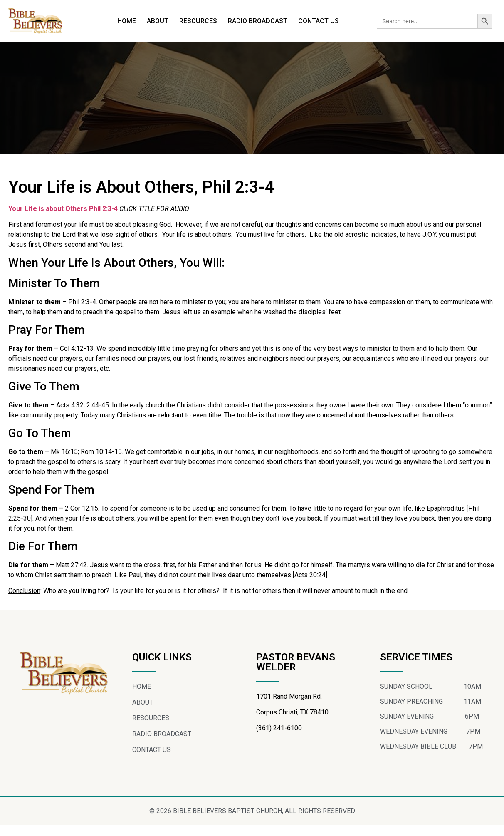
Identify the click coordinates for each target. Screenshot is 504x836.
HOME (127, 21)
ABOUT (158, 21)
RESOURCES (198, 21)
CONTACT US (319, 21)
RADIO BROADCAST (258, 21)
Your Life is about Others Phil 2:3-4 (64, 220)
